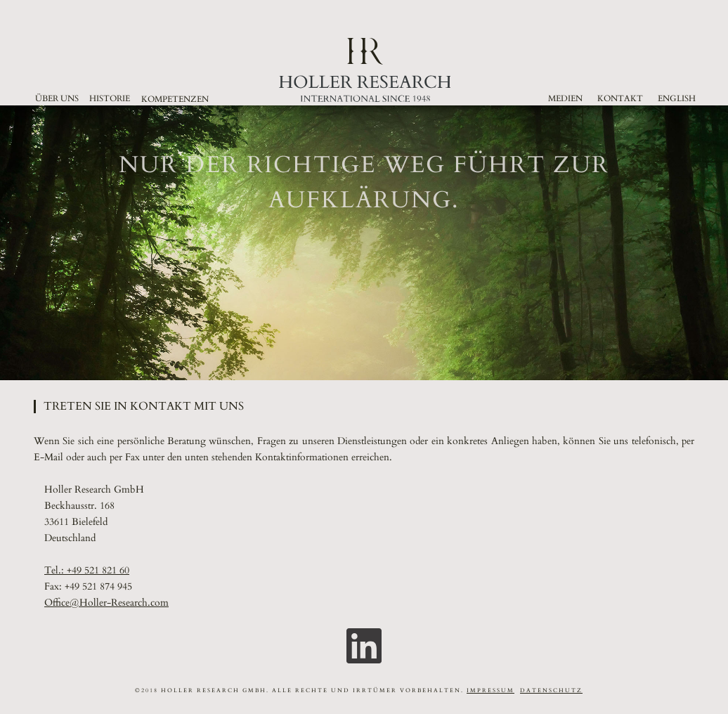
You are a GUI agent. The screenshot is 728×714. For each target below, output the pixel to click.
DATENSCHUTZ (551, 690)
